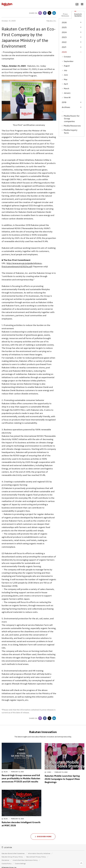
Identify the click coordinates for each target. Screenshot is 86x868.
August (66, 66)
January (66, 93)
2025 (64, 27)
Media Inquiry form (71, 131)
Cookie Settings (20, 861)
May (65, 79)
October (66, 57)
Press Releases (65, 15)
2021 (64, 47)
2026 (64, 22)
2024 (64, 32)
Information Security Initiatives (39, 851)
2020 (64, 52)
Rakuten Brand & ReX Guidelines (13, 851)
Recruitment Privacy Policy (36, 854)
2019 (64, 102)
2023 (64, 37)
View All (66, 97)
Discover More (43, 834)
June (65, 75)
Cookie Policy (7, 861)
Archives (66, 107)
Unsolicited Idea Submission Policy (25, 857)
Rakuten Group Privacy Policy (12, 854)
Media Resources (72, 126)
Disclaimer (5, 857)
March (66, 88)
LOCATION (7, 845)
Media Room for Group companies (72, 119)
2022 (64, 42)
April (65, 84)
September (68, 61)
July (64, 70)
